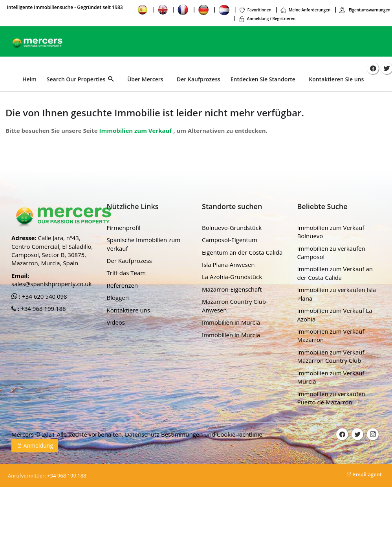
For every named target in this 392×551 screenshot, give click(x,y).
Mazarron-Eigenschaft (232, 289)
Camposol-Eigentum (230, 240)
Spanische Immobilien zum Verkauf (144, 244)
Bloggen (118, 298)
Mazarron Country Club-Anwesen (235, 306)
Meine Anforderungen (305, 10)
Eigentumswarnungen (365, 10)
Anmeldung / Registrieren (267, 18)
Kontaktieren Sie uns (336, 79)
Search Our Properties (80, 79)
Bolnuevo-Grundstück (232, 228)
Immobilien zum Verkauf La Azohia (335, 315)
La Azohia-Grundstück (232, 277)
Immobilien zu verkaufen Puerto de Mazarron (331, 398)
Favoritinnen (255, 10)
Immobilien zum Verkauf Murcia (331, 377)
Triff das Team (126, 273)
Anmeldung (35, 445)
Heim (29, 79)
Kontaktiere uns (129, 310)
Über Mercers (145, 79)
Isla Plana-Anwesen (228, 264)
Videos (116, 322)
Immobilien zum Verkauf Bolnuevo (331, 232)
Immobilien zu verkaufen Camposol (331, 252)
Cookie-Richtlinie (240, 434)
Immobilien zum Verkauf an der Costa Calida (335, 273)
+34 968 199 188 (43, 309)
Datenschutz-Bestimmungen (165, 434)
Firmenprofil (124, 228)
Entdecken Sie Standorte (263, 79)
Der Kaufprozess (199, 79)
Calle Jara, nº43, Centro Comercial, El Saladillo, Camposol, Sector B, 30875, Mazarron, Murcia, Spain (52, 250)
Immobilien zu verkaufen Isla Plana (337, 294)
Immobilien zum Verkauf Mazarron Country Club (331, 356)
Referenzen (123, 285)
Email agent (364, 474)
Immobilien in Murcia (231, 322)
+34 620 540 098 (44, 296)
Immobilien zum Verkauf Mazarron (331, 335)
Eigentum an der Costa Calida (242, 252)
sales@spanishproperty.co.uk (51, 284)
